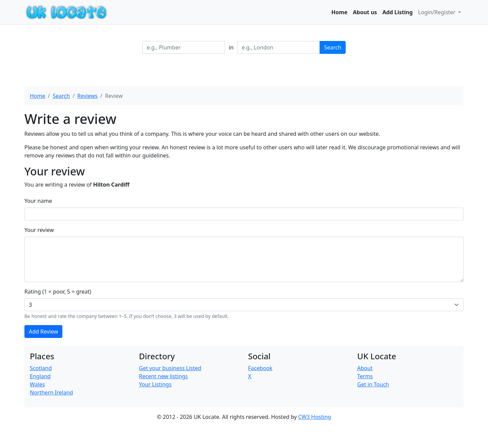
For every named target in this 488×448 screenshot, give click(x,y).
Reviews (87, 96)
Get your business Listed (170, 368)
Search (333, 47)
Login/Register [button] (438, 12)
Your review (39, 230)
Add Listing (397, 12)
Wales (37, 384)
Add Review (43, 332)
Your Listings (155, 384)
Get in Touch (373, 384)
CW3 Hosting (315, 417)
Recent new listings (163, 376)
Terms (365, 376)
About (365, 368)
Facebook (260, 368)
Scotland (41, 368)
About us (365, 12)
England (40, 376)
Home (339, 12)
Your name (38, 201)
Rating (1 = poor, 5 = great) (58, 292)
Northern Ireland (51, 392)
